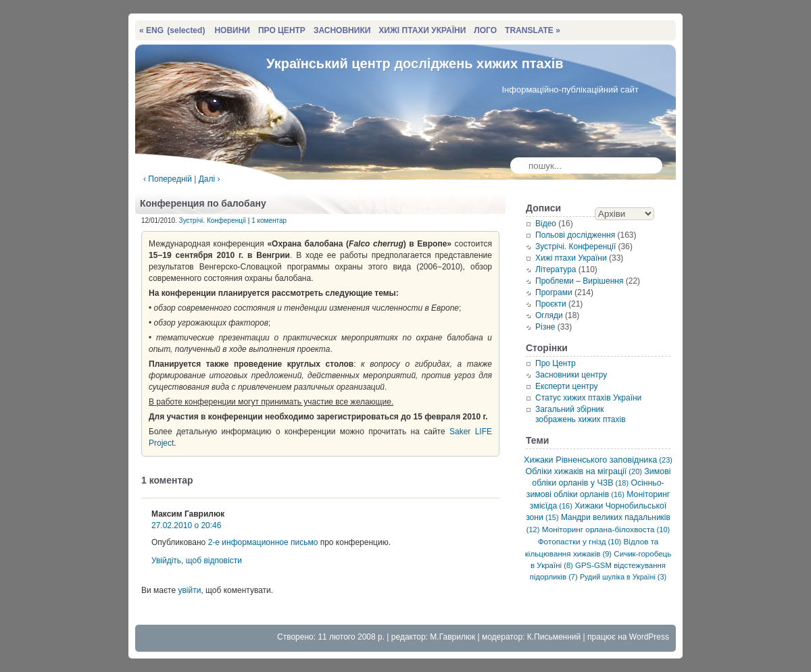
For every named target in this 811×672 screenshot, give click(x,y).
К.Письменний (554, 637)
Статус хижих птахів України (588, 398)
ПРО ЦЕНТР (282, 30)
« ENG (172, 30)
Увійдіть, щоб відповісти (197, 561)
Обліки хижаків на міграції (584, 471)
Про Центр (556, 363)
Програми (554, 292)
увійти (189, 590)
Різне (545, 327)
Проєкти (551, 304)
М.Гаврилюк (452, 637)
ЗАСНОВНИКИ (342, 30)
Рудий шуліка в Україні (623, 577)
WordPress (649, 637)
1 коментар (269, 221)
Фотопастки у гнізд (580, 541)
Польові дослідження (575, 235)
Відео (546, 224)
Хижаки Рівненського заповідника (598, 460)
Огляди (549, 315)
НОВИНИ (232, 30)
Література (556, 269)
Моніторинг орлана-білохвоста (606, 529)
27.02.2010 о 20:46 (186, 525)
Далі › (210, 179)
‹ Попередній (168, 179)
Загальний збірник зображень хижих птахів (581, 414)
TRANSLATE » (533, 30)
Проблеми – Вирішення (579, 281)
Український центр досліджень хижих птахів (415, 63)
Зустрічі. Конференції (213, 221)
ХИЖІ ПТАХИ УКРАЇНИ (422, 30)
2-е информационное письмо (263, 542)
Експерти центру (567, 386)
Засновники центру (571, 375)
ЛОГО (485, 30)
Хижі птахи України (571, 258)
